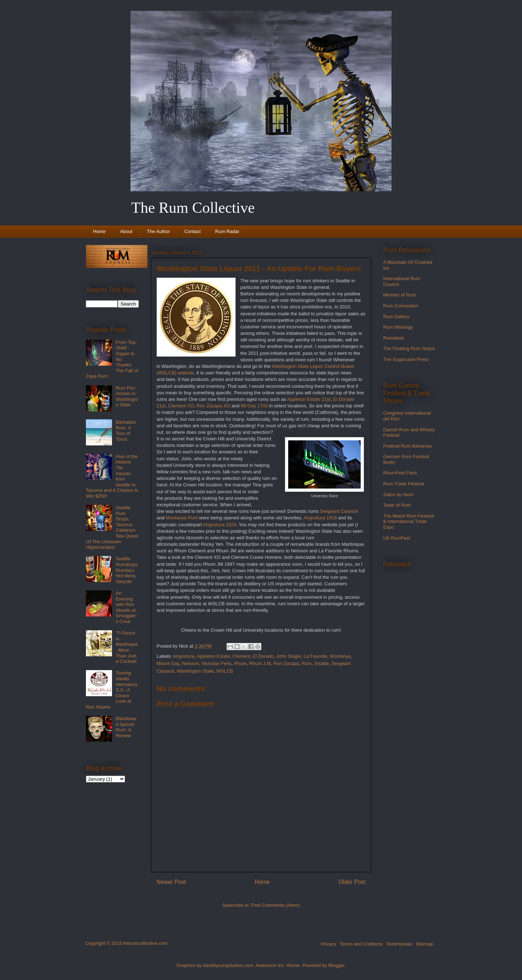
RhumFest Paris (400, 473)
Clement (241, 656)
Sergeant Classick (339, 511)
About (126, 231)
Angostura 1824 (220, 525)
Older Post (352, 882)
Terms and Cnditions (361, 944)
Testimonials (399, 944)
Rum (306, 663)
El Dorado (263, 656)
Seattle (322, 663)
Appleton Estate (214, 656)
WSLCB (225, 671)
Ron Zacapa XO (213, 406)
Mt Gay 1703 (254, 406)
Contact (193, 231)
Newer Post (171, 882)
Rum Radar (227, 231)
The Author (158, 231)
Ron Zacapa (286, 663)
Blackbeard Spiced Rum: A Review (126, 727)
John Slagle (289, 656)
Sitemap (424, 944)
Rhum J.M (260, 663)
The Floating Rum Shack (409, 348)
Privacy (329, 944)
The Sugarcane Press (406, 359)
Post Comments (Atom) (275, 905)
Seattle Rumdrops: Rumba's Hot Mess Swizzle (127, 570)
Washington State (195, 671)
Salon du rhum (399, 495)
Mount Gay (168, 663)
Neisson (190, 663)
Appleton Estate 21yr (309, 399)
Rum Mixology (398, 327)
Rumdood (393, 338)
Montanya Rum (182, 518)
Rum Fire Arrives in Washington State (127, 396)
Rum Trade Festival (404, 484)
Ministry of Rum (399, 295)
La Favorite (316, 656)
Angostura (184, 656)
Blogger (336, 965)
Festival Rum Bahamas (407, 446)
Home (100, 231)
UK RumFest (397, 538)
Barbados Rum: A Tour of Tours (126, 431)
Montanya (340, 656)
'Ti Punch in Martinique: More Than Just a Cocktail (127, 647)
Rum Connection (401, 306)
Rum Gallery (396, 317)
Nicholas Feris (216, 663)
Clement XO (181, 406)
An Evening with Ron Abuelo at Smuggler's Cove (126, 607)
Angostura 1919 (320, 518)
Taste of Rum (397, 505)
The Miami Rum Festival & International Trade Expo (409, 522)
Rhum (241, 663)
